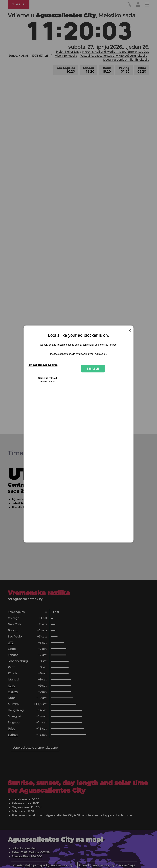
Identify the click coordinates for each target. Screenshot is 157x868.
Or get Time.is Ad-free (43, 365)
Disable (93, 369)
